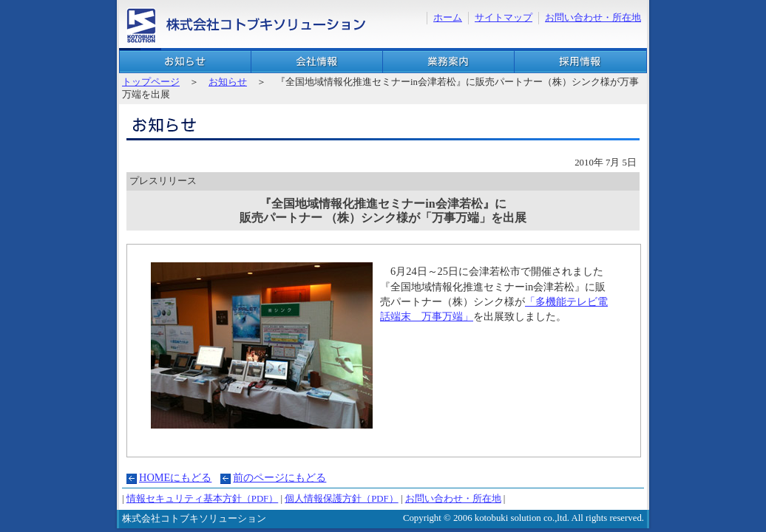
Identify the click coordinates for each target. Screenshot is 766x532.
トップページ (151, 82)
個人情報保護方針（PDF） (341, 499)
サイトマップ (504, 18)
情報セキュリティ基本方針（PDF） (202, 499)
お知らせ (185, 62)
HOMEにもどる (175, 477)
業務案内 (448, 62)
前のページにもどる (279, 477)
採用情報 (580, 62)
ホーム (448, 18)
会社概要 (317, 62)
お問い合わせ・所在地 (593, 18)
